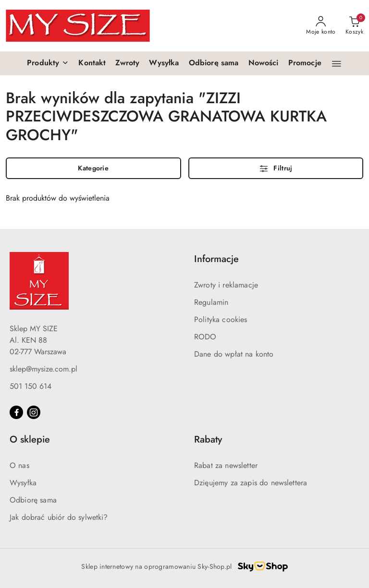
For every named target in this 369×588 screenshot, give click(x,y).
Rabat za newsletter (226, 465)
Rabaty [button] (208, 439)
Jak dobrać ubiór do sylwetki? (59, 517)
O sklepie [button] (30, 439)
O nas (19, 465)
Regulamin (211, 302)
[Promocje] (305, 63)
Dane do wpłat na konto (234, 354)
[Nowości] (264, 63)
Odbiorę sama (33, 500)
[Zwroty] (127, 63)
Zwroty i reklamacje (226, 285)
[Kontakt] (92, 63)
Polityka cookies (221, 319)
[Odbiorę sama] (214, 63)
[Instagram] (34, 412)
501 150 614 (31, 386)
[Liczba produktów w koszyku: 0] (354, 26)
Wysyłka (23, 483)
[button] (48, 63)
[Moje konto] (321, 26)
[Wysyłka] (164, 63)
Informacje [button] (216, 259)
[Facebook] (16, 412)
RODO (205, 337)
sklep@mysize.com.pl (43, 369)
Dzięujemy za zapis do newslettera (251, 483)
